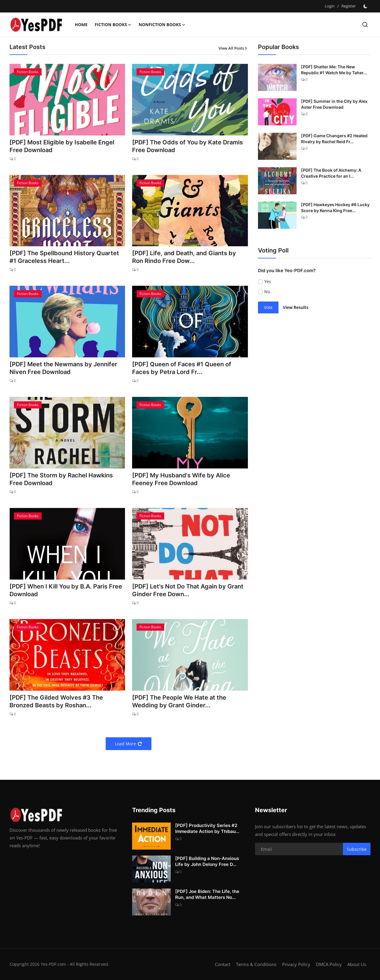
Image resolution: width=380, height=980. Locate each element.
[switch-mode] (366, 6)
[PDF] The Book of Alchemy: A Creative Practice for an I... (331, 173)
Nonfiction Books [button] (162, 25)
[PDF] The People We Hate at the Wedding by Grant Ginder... (179, 701)
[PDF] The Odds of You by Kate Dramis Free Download (187, 146)
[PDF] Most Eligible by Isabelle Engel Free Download (62, 146)
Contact (223, 964)
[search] (365, 25)
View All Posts (233, 48)
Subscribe (357, 849)
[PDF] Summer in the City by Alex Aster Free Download (334, 104)
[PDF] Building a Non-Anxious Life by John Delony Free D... (207, 861)
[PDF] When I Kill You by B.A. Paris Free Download (66, 590)
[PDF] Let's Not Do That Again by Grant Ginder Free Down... (188, 590)
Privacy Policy (296, 964)
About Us (357, 964)
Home (81, 25)
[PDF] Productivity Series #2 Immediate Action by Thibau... (207, 828)
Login (330, 6)
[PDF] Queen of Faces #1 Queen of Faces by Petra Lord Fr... (182, 368)
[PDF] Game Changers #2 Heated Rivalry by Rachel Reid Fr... (334, 139)
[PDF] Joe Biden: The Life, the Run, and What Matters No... (207, 894)
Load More (129, 744)
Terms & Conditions (256, 964)
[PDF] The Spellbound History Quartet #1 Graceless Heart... (64, 257)
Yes (268, 281)
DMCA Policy (329, 964)
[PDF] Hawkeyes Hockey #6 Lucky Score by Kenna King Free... (335, 207)
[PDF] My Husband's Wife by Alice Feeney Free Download (181, 479)
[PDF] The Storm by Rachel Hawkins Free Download (61, 479)
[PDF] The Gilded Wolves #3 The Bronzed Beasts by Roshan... (56, 701)
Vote (268, 307)
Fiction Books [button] (113, 25)
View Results (296, 307)
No (267, 292)
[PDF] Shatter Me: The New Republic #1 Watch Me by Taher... (334, 70)
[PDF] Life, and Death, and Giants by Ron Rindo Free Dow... (184, 257)
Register (349, 6)
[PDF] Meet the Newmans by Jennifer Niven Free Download (63, 368)
